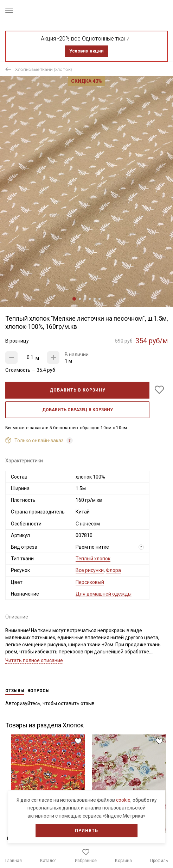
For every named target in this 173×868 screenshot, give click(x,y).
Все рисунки (90, 570)
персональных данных (54, 808)
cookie (123, 800)
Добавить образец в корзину (78, 410)
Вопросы (39, 691)
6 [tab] (100, 299)
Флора (113, 570)
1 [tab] (74, 299)
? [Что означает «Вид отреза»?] (141, 547)
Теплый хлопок (93, 559)
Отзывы (15, 691)
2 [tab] (80, 299)
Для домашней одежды (104, 594)
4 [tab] (90, 299)
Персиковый (90, 582)
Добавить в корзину (78, 390)
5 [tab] (95, 299)
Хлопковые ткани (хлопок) (44, 69)
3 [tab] (85, 299)
